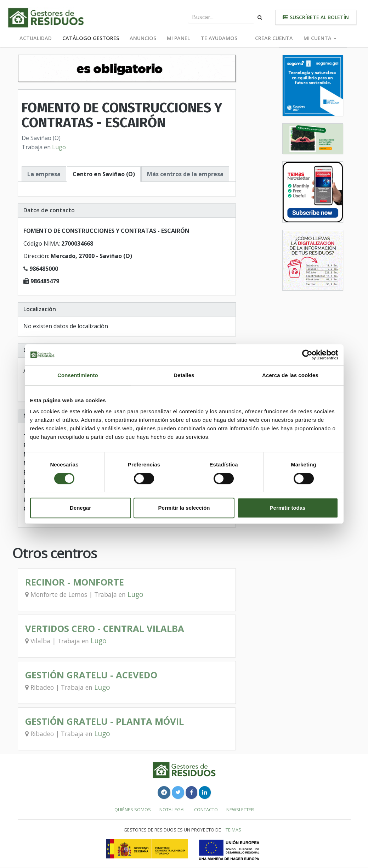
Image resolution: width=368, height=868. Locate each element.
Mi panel (179, 38)
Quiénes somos (133, 810)
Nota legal (172, 810)
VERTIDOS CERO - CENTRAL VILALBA (105, 629)
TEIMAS (233, 830)
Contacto (206, 810)
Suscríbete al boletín (316, 17)
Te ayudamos (219, 38)
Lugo (59, 147)
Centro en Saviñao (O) (104, 174)
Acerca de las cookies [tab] (290, 375)
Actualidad (36, 38)
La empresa (44, 174)
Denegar (80, 508)
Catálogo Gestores (91, 38)
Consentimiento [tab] (78, 375)
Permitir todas (288, 508)
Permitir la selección (184, 508)
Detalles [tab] (184, 375)
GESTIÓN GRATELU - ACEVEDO (91, 675)
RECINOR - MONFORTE (75, 582)
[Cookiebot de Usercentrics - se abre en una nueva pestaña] (307, 355)
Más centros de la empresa (185, 174)
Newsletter (240, 810)
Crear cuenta (274, 38)
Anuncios (143, 38)
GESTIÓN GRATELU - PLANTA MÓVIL (104, 721)
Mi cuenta (320, 38)
